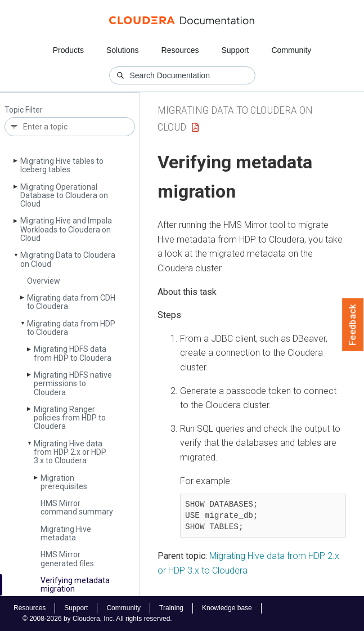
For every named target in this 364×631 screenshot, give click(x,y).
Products (68, 50)
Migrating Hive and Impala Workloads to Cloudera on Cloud (66, 229)
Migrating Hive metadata (66, 533)
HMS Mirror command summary (77, 507)
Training (171, 608)
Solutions (123, 50)
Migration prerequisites (64, 482)
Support (235, 50)
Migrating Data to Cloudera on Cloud (68, 259)
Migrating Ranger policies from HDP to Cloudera (70, 418)
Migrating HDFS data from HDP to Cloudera (73, 353)
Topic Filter (24, 110)
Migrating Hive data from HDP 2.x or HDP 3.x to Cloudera (70, 452)
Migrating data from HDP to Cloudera (71, 328)
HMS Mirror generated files (67, 559)
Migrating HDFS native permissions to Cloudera (73, 384)
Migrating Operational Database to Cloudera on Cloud (64, 196)
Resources (180, 50)
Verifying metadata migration (75, 585)
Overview (44, 281)
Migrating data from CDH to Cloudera (71, 302)
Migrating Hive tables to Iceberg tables (62, 165)
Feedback (353, 325)
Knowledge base (227, 608)
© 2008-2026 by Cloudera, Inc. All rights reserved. (97, 619)
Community (292, 50)
